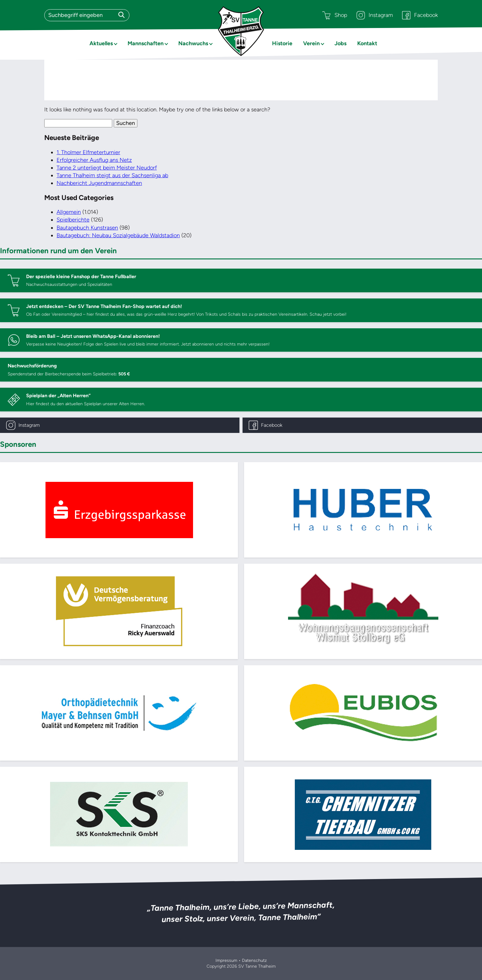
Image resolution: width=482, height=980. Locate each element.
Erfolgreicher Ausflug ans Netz (94, 160)
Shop (335, 15)
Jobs (340, 43)
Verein (311, 43)
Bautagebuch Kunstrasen (87, 228)
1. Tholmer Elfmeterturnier (88, 152)
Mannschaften (146, 43)
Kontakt (367, 43)
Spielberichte (73, 220)
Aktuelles (101, 43)
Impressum (226, 960)
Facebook (420, 15)
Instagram (375, 15)
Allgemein (69, 212)
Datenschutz (254, 960)
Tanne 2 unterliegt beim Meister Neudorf (107, 168)
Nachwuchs (193, 43)
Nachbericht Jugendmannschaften (99, 183)
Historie (282, 43)
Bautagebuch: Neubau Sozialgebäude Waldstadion (118, 235)
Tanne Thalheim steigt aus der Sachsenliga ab (112, 175)
